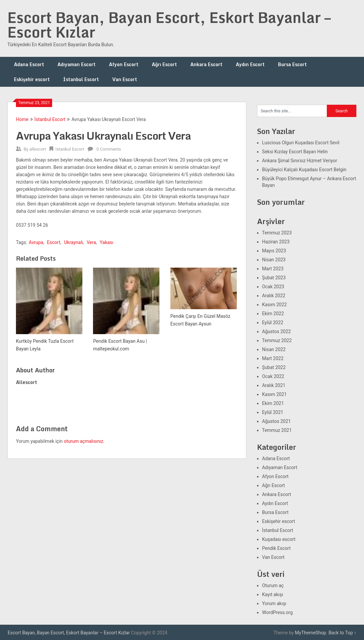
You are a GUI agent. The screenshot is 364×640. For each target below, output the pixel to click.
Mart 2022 (273, 358)
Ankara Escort (206, 64)
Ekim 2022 (273, 314)
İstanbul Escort (81, 79)
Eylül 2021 (273, 412)
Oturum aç (273, 585)
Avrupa (36, 242)
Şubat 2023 (274, 278)
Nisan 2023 (274, 260)
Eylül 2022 (273, 322)
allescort (38, 149)
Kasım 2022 (274, 305)
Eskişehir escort (32, 79)
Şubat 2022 (274, 367)
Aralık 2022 (274, 296)
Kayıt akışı (273, 594)
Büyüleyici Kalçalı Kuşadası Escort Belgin (304, 170)
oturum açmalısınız (84, 441)
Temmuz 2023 (277, 233)
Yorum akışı (274, 603)
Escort (53, 242)
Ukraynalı (74, 242)
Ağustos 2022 (276, 331)
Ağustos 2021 (276, 421)
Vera (91, 242)
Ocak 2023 (273, 287)
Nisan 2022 (274, 349)
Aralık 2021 (274, 385)
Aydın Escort (250, 64)
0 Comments (109, 149)
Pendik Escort (276, 548)
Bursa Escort (292, 64)
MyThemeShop (311, 633)
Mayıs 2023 (274, 251)
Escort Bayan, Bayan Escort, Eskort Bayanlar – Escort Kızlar (169, 25)
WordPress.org (277, 612)
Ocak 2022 (273, 376)
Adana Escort (29, 64)
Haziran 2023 (276, 242)
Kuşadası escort (279, 539)
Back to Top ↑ (342, 633)
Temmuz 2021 (277, 430)
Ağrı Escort (164, 64)
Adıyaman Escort (77, 64)
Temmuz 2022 (277, 340)
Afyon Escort (124, 64)
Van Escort (125, 79)
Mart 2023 (273, 269)
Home (22, 119)
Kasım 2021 (274, 394)
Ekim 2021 (273, 403)
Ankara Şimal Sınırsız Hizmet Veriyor (300, 161)
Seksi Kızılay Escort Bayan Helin (295, 152)
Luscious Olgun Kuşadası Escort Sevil (301, 143)
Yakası (106, 242)
